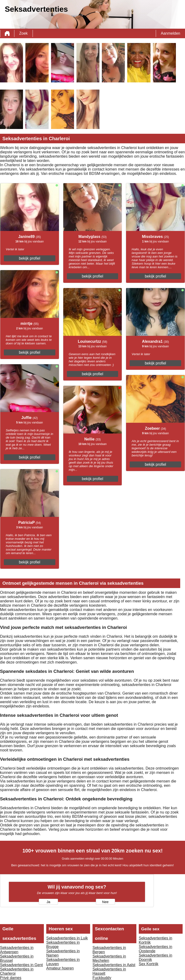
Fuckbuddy (102, 978)
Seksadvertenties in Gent (21, 965)
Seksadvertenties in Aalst (114, 965)
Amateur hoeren (60, 968)
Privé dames (11, 978)
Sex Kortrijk (149, 964)
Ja (48, 902)
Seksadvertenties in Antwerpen (17, 950)
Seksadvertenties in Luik (67, 938)
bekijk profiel (30, 258)
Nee (105, 902)
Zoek (23, 33)
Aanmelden (171, 33)
